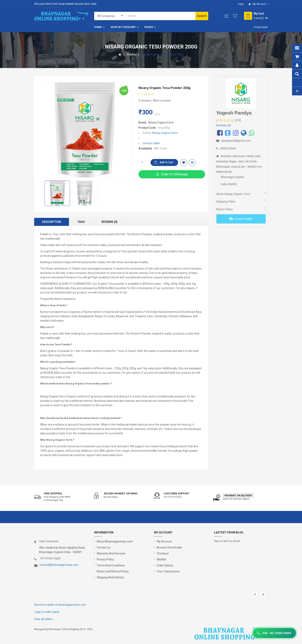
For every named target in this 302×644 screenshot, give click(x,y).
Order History (165, 565)
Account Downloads (169, 547)
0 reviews (145, 101)
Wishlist (161, 559)
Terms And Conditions (111, 565)
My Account (164, 541)
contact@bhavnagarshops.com (59, 565)
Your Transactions (168, 571)
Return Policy (225, 209)
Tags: (81, 222)
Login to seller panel (47, 612)
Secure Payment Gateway (121, 494)
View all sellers (43, 619)
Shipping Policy (226, 201)
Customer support (176, 494)
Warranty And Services (111, 553)
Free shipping (53, 494)
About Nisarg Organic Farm (233, 194)
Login (241, 4)
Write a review (162, 101)
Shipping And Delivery (110, 577)
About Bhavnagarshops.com (115, 541)
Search (131, 54)
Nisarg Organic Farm (161, 122)
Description (52, 222)
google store (45, 595)
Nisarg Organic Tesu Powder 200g (162, 54)
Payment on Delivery (238, 496)
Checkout (163, 553)
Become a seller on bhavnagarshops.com (60, 605)
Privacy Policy (105, 559)
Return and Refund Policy (113, 571)
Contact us (104, 547)
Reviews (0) (110, 222)
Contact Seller (151, 143)
